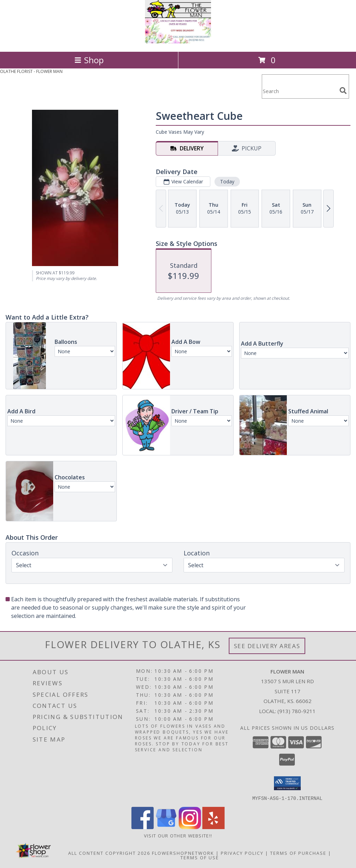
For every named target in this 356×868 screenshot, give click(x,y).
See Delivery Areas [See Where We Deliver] (267, 646)
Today (227, 181)
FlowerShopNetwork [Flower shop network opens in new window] (183, 853)
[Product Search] (299, 91)
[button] (287, 783)
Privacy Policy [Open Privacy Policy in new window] (242, 853)
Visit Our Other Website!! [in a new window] (178, 835)
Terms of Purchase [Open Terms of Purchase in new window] (298, 853)
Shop (89, 60)
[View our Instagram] (190, 827)
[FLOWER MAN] (178, 42)
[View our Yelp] (213, 827)
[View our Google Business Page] (166, 827)
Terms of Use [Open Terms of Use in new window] (200, 857)
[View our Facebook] (143, 827)
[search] (343, 91)
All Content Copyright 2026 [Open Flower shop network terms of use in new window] (109, 853)
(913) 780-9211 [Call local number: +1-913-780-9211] (297, 711)
